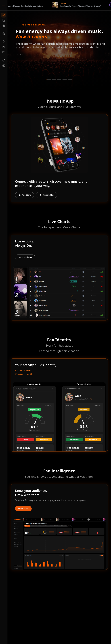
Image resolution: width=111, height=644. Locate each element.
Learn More (23, 509)
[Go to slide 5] (70, 79)
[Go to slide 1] (49, 79)
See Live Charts (25, 257)
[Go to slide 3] (59, 79)
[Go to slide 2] (54, 79)
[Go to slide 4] (65, 79)
